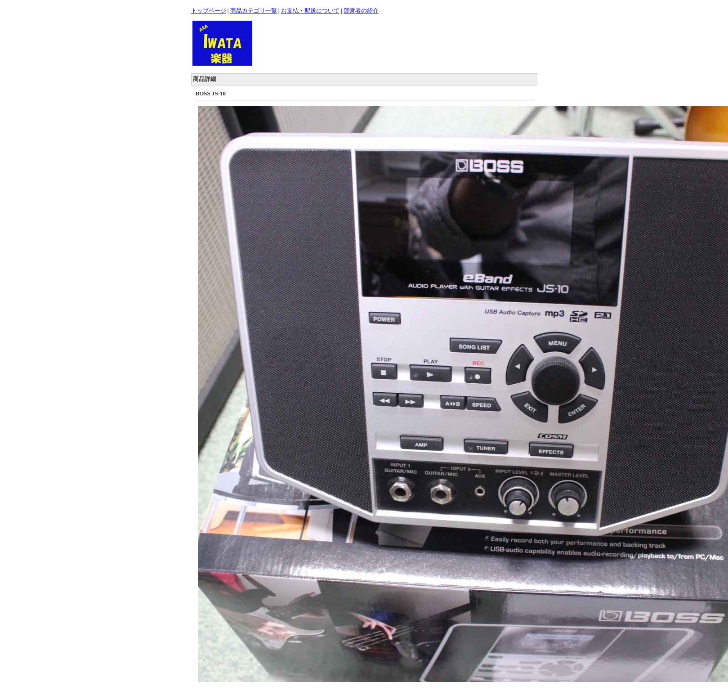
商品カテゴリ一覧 (254, 11)
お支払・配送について (310, 11)
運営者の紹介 (361, 11)
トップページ (209, 11)
